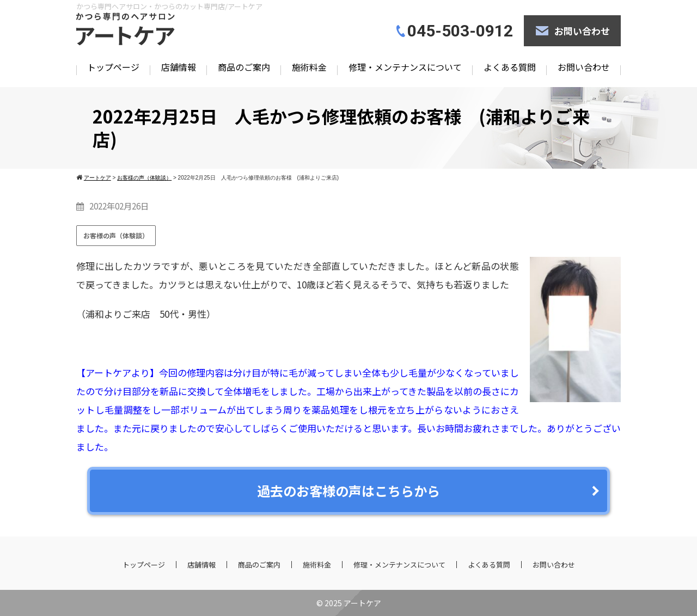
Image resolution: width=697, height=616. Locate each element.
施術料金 (309, 67)
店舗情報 (179, 67)
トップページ (113, 67)
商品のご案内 (244, 67)
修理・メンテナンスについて (405, 67)
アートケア (362, 603)
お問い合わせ (582, 31)
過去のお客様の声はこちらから (348, 491)
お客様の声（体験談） (116, 235)
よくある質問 (510, 67)
